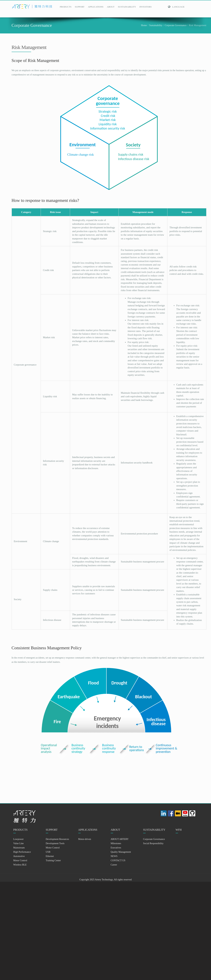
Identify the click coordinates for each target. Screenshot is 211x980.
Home (144, 25)
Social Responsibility (153, 843)
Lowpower (19, 839)
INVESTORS (145, 7)
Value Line (19, 843)
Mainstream (19, 848)
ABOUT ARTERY (120, 839)
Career (114, 865)
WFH (179, 830)
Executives (116, 848)
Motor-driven (85, 839)
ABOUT (111, 7)
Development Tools (55, 843)
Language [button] (176, 7)
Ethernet (50, 856)
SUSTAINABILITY (127, 7)
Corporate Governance (176, 25)
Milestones (116, 843)
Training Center (53, 860)
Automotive (19, 856)
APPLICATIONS (96, 7)
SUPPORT (80, 7)
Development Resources (57, 839)
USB (48, 852)
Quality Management (121, 852)
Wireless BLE (20, 865)
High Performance (22, 852)
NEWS (114, 856)
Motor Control (20, 860)
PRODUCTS (66, 7)
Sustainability (156, 25)
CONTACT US (118, 860)
